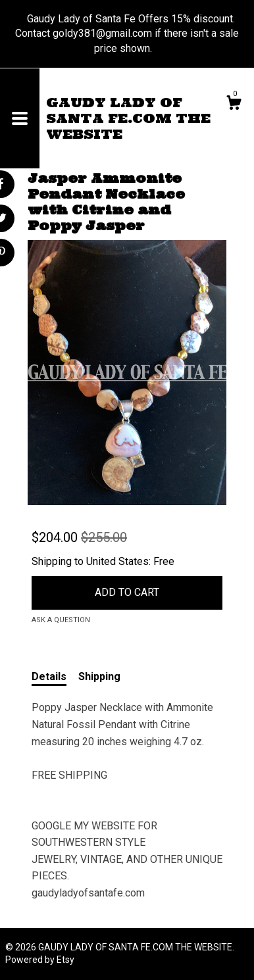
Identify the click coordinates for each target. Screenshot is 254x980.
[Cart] (234, 105)
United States (117, 561)
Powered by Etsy (40, 960)
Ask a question (61, 620)
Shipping (99, 676)
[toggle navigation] (20, 118)
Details (49, 676)
